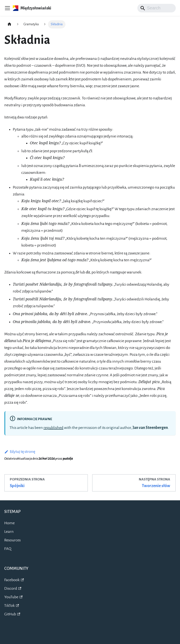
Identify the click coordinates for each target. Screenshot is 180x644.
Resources (12, 540)
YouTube (13, 597)
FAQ (8, 549)
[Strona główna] (9, 24)
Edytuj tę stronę (20, 452)
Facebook (14, 580)
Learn (9, 532)
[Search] (157, 8)
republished (53, 428)
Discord (13, 588)
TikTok (12, 606)
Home (9, 523)
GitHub (12, 614)
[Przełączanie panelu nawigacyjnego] (7, 8)
